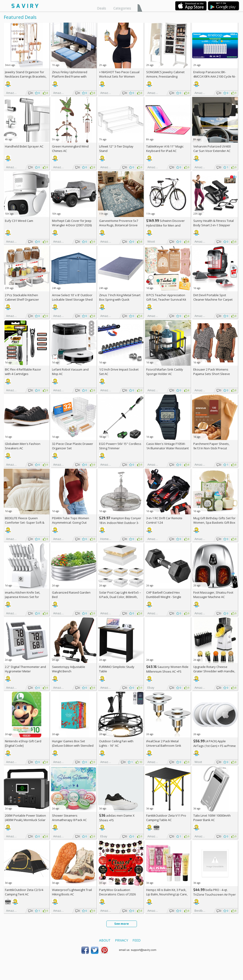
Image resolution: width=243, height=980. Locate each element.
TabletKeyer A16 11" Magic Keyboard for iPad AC (165, 149)
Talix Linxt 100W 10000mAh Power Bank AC (212, 818)
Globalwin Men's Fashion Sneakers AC (23, 446)
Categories (122, 8)
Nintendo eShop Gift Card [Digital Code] (23, 743)
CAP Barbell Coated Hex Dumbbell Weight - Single (164, 595)
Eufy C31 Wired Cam (19, 221)
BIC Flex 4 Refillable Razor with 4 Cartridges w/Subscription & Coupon (23, 374)
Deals (102, 8)
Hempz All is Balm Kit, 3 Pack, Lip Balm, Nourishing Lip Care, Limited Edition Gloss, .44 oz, (167, 894)
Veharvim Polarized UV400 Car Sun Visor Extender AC (212, 149)
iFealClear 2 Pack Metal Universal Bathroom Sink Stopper (164, 746)
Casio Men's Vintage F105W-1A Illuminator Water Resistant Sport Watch (167, 448)
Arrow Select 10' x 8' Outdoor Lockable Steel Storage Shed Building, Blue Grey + (72, 299)
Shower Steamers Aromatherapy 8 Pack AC (69, 818)
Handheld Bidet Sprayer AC (24, 146)
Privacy (121, 940)
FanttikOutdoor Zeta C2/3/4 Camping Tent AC (24, 892)
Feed (137, 940)
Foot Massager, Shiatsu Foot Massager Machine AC (213, 595)
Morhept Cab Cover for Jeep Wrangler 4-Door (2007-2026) (72, 223)
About (105, 940)
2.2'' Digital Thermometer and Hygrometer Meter (25, 669)
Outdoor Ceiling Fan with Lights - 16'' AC (116, 743)
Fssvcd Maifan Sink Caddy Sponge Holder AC (165, 372)
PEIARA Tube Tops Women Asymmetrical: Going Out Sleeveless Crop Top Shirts (71, 523)
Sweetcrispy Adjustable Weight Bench (69, 669)
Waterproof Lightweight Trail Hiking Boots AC (72, 892)
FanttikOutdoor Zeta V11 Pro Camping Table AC (166, 818)
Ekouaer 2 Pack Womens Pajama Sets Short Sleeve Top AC (212, 374)
